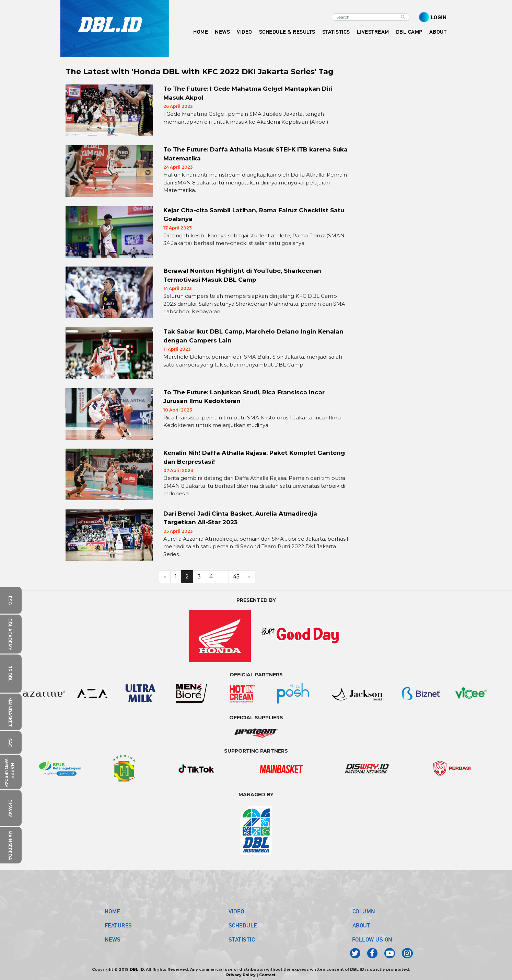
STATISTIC (242, 939)
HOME (201, 32)
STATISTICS (336, 32)
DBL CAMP (409, 32)
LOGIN (439, 17)
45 (236, 577)
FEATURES (118, 925)
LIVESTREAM (373, 32)
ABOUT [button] (438, 32)
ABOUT (362, 925)
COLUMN (364, 911)
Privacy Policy (241, 975)
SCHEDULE (243, 925)
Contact (267, 975)
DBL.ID (137, 969)
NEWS (113, 939)
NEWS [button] (222, 32)
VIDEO (245, 32)
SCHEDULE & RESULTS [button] (287, 32)
